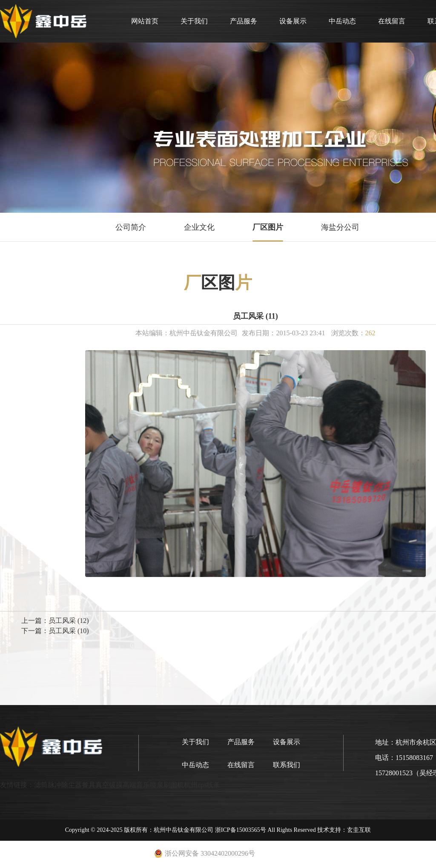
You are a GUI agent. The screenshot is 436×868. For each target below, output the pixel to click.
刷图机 (174, 785)
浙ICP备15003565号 (241, 830)
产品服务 (244, 21)
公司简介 (131, 227)
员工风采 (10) (69, 631)
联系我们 (287, 765)
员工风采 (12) (69, 621)
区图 (218, 283)
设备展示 (293, 21)
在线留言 (392, 21)
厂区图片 (268, 227)
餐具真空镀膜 (102, 785)
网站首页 (145, 21)
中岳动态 (342, 21)
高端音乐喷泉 (143, 785)
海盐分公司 (340, 227)
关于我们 (194, 21)
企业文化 (199, 227)
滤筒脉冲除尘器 (58, 785)
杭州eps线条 (202, 785)
